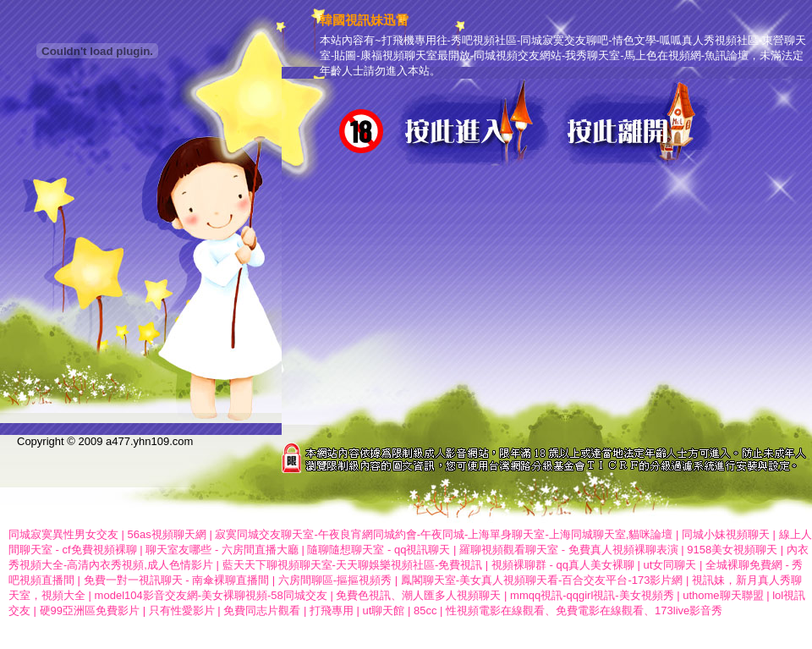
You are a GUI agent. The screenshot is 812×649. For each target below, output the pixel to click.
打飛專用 (332, 610)
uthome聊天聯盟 (723, 595)
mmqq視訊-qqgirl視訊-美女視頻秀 (592, 595)
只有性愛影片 (182, 610)
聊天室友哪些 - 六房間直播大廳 (222, 550)
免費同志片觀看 (262, 610)
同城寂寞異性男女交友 (63, 534)
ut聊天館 (384, 610)
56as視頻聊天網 (167, 534)
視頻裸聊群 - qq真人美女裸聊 (563, 565)
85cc (425, 610)
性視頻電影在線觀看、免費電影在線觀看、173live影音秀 (584, 610)
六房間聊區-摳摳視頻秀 (335, 580)
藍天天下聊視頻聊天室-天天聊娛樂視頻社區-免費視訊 (353, 565)
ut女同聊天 (669, 565)
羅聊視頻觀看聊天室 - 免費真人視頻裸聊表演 (569, 550)
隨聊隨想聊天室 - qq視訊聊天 (379, 550)
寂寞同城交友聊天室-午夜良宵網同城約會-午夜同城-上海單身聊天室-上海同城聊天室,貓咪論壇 (444, 534)
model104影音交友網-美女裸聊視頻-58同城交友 (211, 595)
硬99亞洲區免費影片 (90, 610)
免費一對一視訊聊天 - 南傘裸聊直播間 (177, 580)
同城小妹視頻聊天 (726, 534)
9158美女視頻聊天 (732, 550)
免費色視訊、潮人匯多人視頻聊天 (418, 595)
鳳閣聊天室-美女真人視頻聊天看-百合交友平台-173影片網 (542, 580)
